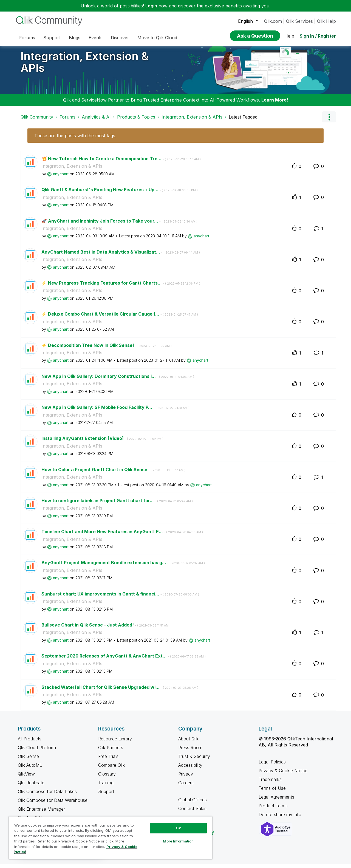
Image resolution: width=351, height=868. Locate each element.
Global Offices (193, 804)
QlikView (26, 778)
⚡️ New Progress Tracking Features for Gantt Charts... (121, 287)
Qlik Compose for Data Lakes (47, 796)
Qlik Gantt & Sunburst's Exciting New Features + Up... (120, 194)
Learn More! (275, 104)
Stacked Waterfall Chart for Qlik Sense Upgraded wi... (120, 691)
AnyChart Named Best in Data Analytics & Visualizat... (121, 256)
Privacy (186, 778)
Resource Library (115, 743)
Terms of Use (272, 792)
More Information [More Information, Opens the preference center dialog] (178, 841)
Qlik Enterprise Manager (41, 813)
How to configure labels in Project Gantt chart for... (117, 505)
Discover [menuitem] (120, 38)
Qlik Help (326, 21)
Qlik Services (299, 21)
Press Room (190, 752)
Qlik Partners (111, 752)
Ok (178, 828)
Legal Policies (272, 766)
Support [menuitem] (52, 38)
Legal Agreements (276, 801)
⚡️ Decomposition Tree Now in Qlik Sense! (107, 349)
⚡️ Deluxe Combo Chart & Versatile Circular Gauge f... (120, 318)
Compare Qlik (111, 769)
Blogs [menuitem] (75, 38)
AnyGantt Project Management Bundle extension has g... (123, 567)
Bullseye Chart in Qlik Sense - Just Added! (106, 629)
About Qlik (188, 743)
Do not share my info (281, 819)
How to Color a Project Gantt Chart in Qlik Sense (113, 474)
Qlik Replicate (31, 787)
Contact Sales (192, 813)
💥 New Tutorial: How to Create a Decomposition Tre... (121, 163)
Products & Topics (136, 121)
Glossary (107, 778)
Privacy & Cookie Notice (283, 775)
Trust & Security (194, 760)
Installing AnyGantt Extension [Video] (102, 442)
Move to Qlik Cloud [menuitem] (157, 38)
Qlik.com (273, 21)
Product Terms (273, 810)
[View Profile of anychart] (61, 178)
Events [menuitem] (96, 38)
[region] (111, 838)
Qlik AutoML (30, 769)
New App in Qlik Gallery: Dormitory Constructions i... (118, 380)
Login (151, 6)
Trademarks (270, 783)
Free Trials (108, 760)
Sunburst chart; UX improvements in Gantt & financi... (120, 598)
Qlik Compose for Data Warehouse (53, 804)
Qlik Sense (28, 760)
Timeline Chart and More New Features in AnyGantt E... (122, 536)
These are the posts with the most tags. (75, 140)
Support (106, 796)
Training (106, 787)
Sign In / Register (318, 36)
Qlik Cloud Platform (37, 752)
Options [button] (329, 121)
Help (289, 36)
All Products (30, 743)
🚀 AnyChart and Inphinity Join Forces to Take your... (119, 225)
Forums (67, 121)
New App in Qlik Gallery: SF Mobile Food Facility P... (115, 411)
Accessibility (190, 769)
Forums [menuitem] (27, 38)
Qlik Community (37, 121)
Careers (186, 787)
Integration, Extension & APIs (85, 66)
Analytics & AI (96, 121)
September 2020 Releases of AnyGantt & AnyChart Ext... (124, 660)
